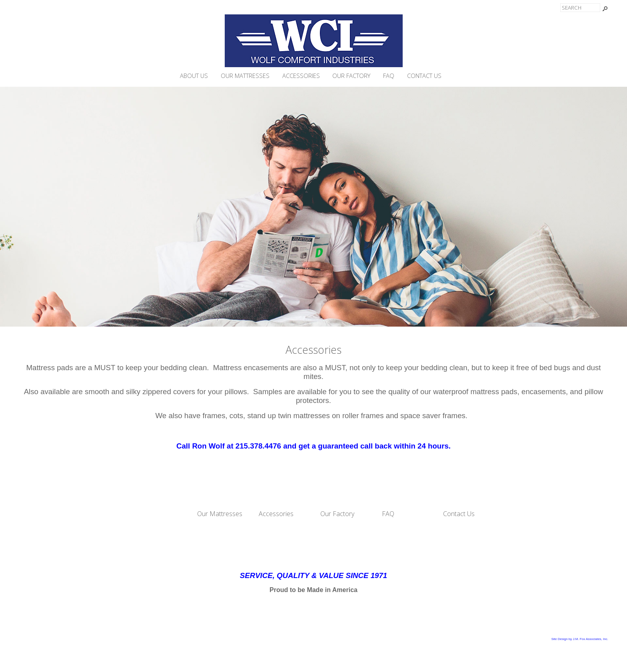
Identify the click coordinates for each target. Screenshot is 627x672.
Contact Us (424, 76)
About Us (194, 76)
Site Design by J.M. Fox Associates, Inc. (580, 639)
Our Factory (351, 76)
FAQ (389, 76)
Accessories (301, 76)
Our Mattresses (245, 76)
